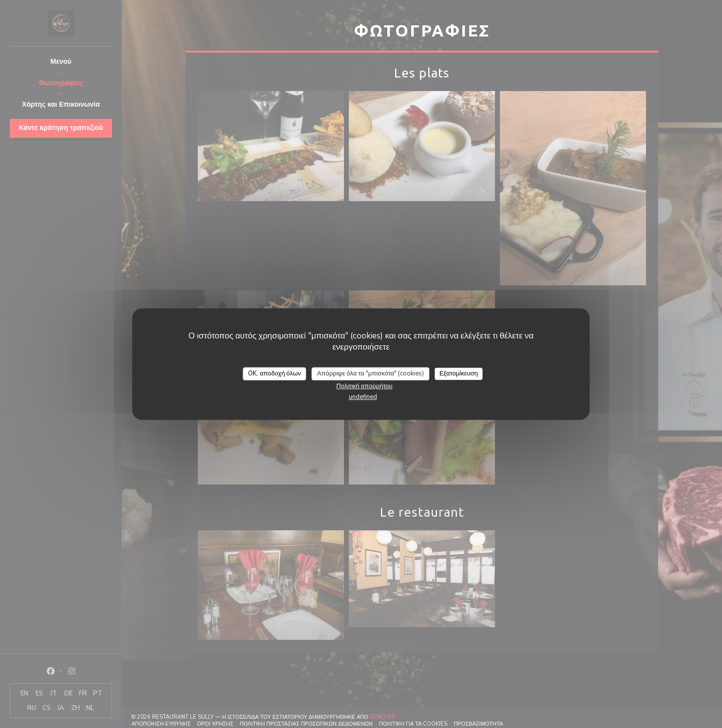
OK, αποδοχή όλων (275, 373)
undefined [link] (363, 397)
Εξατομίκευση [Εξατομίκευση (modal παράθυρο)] (459, 373)
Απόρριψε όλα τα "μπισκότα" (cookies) (370, 373)
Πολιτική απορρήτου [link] (364, 386)
